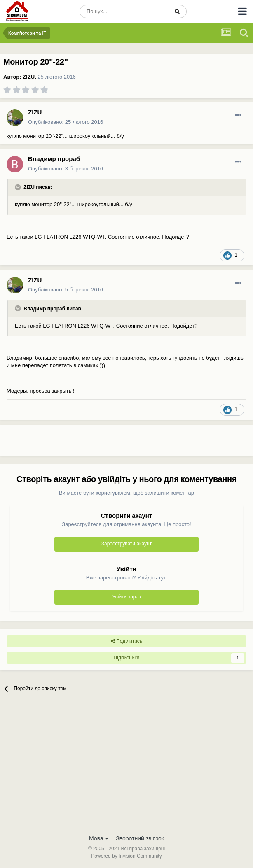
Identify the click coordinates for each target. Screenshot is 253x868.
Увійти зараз (126, 597)
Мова (99, 838)
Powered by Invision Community (126, 856)
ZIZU (29, 77)
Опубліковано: (66, 122)
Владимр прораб (54, 159)
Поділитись (126, 641)
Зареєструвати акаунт (126, 544)
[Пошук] (124, 12)
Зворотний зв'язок (140, 838)
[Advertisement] (96, 444)
